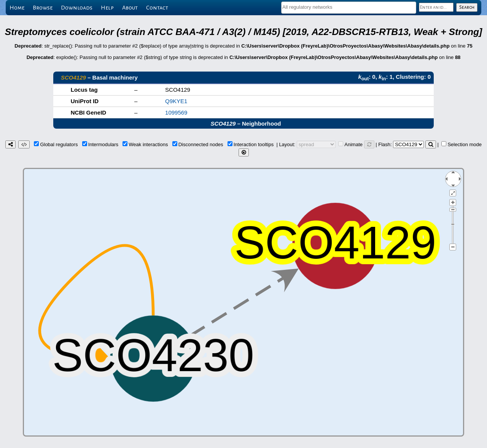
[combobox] (349, 8)
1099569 (176, 112)
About (130, 8)
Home (17, 8)
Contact (157, 8)
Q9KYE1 (176, 101)
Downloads (77, 8)
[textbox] (349, 7)
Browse (43, 8)
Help (107, 8)
